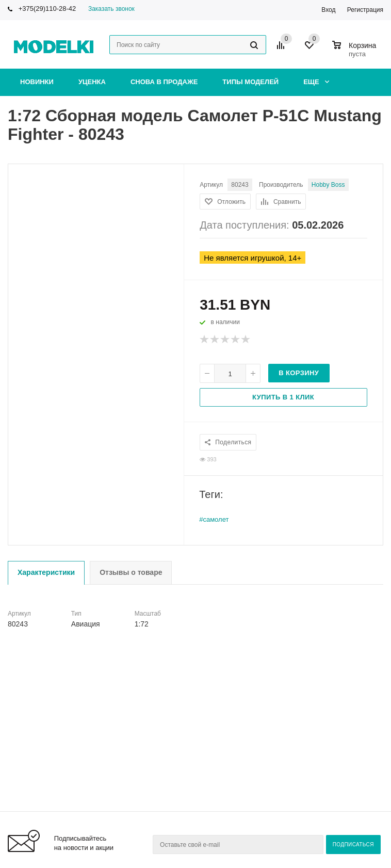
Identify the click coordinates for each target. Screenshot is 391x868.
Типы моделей (250, 82)
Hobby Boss (328, 185)
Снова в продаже (164, 82)
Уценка (92, 82)
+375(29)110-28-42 (47, 9)
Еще (316, 82)
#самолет (214, 519)
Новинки (37, 82)
